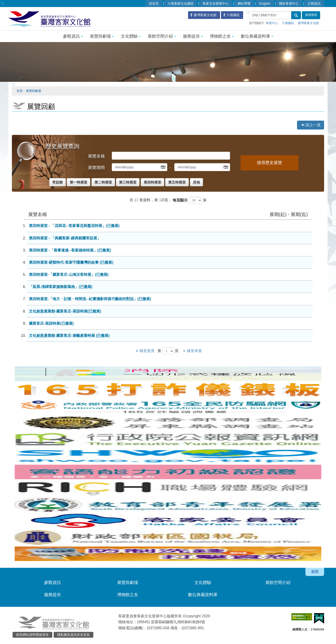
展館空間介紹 (162, 36)
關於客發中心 (289, 4)
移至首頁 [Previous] (145, 351)
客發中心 (272, 23)
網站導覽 (244, 4)
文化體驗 (131, 36)
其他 (196, 182)
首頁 (20, 91)
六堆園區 (288, 23)
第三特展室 (128, 182)
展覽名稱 (96, 156)
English (265, 4)
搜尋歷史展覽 (269, 163)
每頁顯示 (180, 200)
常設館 (58, 182)
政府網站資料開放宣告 (32, 635)
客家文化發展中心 (216, 4)
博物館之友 (222, 36)
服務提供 (193, 36)
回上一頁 (313, 125)
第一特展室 (79, 182)
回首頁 (154, 4)
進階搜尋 (311, 15)
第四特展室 (152, 182)
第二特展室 (103, 182)
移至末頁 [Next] (192, 351)
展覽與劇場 (102, 36)
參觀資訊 (73, 36)
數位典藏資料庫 (257, 36)
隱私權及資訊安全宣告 (73, 635)
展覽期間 (96, 168)
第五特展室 (177, 182)
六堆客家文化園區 (181, 4)
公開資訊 (314, 4)
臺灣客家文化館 (308, 23)
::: (2, 3)
